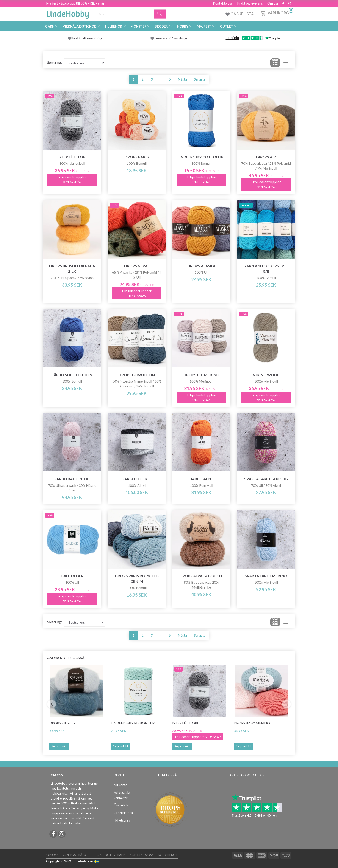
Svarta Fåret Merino (266, 576)
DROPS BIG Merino (201, 375)
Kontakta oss (223, 3)
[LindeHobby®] (68, 13)
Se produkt (59, 746)
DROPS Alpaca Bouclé (201, 576)
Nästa (182, 79)
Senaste (200, 79)
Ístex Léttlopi (72, 157)
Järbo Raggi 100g (72, 479)
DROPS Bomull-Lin (137, 375)
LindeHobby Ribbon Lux (133, 723)
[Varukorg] (277, 13)
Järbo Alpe (201, 479)
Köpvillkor (168, 855)
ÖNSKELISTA (240, 14)
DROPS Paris (137, 157)
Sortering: (55, 62)
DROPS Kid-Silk (63, 723)
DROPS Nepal (137, 266)
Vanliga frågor (76, 855)
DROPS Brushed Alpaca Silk (72, 269)
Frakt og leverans (250, 3)
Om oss (273, 3)
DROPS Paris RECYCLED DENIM (137, 579)
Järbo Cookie (137, 479)
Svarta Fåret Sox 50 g (266, 479)
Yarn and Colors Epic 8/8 (266, 269)
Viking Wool (266, 375)
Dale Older (72, 576)
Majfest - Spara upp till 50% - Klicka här (75, 3)
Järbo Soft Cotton (72, 375)
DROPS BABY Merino (252, 723)
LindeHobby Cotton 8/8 (201, 157)
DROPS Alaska (201, 266)
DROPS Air (266, 157)
